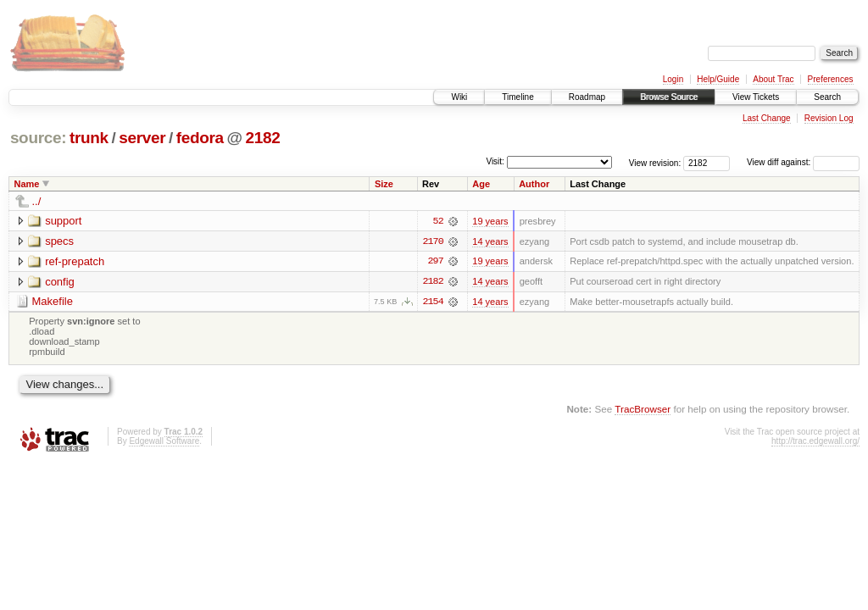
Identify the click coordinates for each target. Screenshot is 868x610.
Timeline (517, 97)
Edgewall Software (164, 442)
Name (27, 184)
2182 (263, 138)
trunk (89, 138)
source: (38, 138)
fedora (200, 138)
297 (435, 262)
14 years (490, 241)
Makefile (53, 302)
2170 (432, 241)
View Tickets (756, 97)
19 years (490, 221)
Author (534, 184)
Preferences (831, 79)
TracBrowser (643, 410)
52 (438, 221)
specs (59, 241)
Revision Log (829, 118)
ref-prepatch (75, 261)
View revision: (655, 162)
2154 (432, 302)
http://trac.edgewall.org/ (815, 442)
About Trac (773, 79)
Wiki (459, 97)
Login (673, 79)
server (142, 138)
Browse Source (669, 97)
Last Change (767, 118)
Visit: (495, 161)
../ (37, 201)
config (60, 282)
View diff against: (803, 162)
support (63, 221)
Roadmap (587, 97)
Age (481, 184)
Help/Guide (718, 79)
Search (827, 97)
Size (384, 184)
